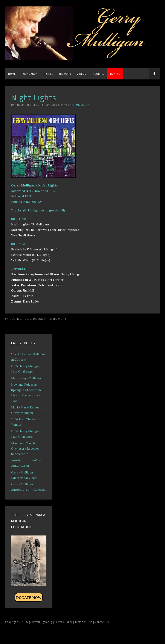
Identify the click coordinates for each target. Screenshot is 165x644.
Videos (81, 74)
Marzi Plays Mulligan (26, 378)
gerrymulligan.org (41, 622)
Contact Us (102, 622)
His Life (49, 74)
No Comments (80, 105)
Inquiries (98, 74)
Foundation (30, 74)
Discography (42, 319)
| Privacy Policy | (64, 622)
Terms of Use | (85, 622)
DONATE (115, 74)
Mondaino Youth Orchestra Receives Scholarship (25, 448)
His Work (65, 74)
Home (12, 74)
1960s (27, 319)
